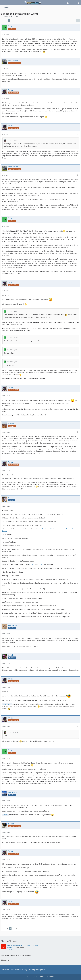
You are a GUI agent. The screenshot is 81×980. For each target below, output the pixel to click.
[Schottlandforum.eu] (33, 3)
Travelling (10, 949)
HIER (31, 565)
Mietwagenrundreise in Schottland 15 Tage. (23, 945)
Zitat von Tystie (12, 311)
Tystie (6, 815)
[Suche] (68, 3)
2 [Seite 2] (9, 20)
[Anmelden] (73, 3)
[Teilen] (78, 20)
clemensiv (8, 704)
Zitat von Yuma (12, 140)
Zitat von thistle (12, 732)
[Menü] (78, 3)
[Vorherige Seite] (3, 20)
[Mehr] (78, 35)
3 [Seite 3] (12, 20)
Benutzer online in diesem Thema (16, 956)
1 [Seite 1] (6, 20)
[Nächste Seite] (15, 20)
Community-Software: (40, 977)
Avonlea (10, 947)
